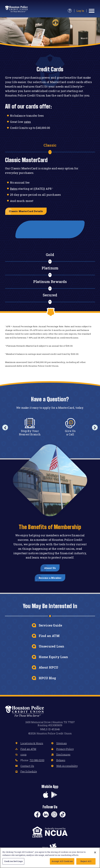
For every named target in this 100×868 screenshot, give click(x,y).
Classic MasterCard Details (29, 212)
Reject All (86, 861)
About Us (50, 571)
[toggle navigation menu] (92, 11)
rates (27, 122)
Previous (6, 429)
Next (94, 429)
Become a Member (50, 582)
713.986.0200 (37, 766)
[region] (50, 858)
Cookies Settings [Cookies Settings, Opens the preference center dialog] (13, 861)
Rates (14, 189)
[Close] (95, 852)
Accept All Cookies (62, 861)
